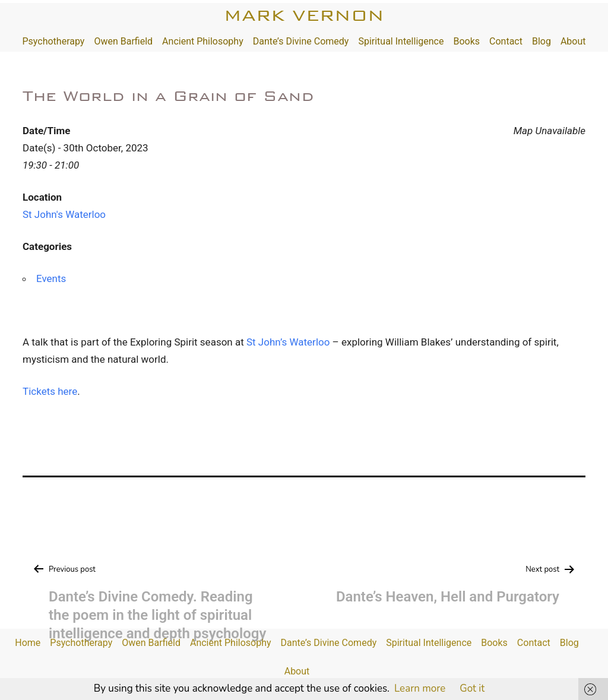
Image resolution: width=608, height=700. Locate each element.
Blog (541, 41)
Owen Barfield (123, 41)
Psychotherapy (53, 41)
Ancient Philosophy (203, 41)
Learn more (420, 688)
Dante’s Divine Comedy (301, 41)
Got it (472, 688)
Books (466, 41)
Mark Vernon (304, 15)
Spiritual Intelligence (401, 41)
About (573, 41)
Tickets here (50, 391)
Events (51, 278)
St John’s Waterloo (288, 342)
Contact (506, 41)
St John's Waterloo (64, 214)
